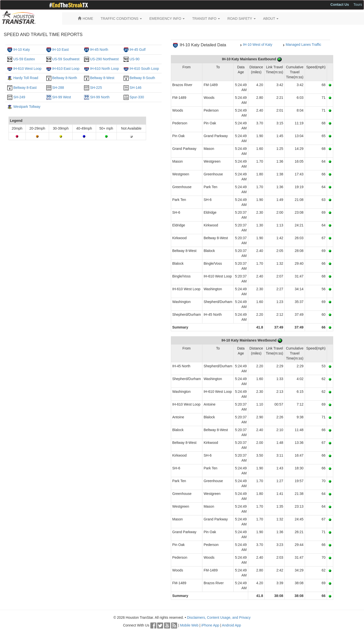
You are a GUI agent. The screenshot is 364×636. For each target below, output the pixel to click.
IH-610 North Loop (104, 69)
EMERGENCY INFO (167, 19)
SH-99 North (100, 97)
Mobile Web (189, 625)
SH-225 (96, 88)
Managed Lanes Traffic (303, 45)
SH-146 (135, 88)
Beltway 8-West (102, 78)
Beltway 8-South (142, 78)
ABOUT (271, 19)
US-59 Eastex (24, 59)
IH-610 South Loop (144, 69)
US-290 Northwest (104, 59)
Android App (231, 625)
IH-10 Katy (22, 50)
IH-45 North (99, 50)
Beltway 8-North (65, 78)
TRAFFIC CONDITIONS (121, 19)
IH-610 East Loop (66, 69)
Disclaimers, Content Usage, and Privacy (219, 617)
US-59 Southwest (66, 59)
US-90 (135, 59)
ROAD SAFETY (241, 19)
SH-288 (58, 88)
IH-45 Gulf (138, 50)
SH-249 (19, 97)
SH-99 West (61, 97)
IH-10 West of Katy (258, 45)
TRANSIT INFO (206, 19)
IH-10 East (60, 50)
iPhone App (210, 625)
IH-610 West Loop (27, 69)
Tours (358, 5)
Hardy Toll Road (26, 78)
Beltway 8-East (25, 88)
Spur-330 (137, 97)
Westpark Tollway (27, 107)
